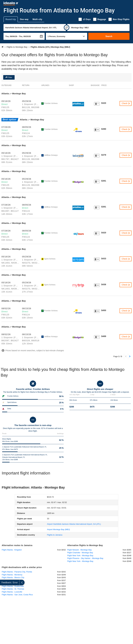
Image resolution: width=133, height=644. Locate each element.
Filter (10, 77)
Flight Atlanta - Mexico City (13, 577)
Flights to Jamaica (55, 535)
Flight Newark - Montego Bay (80, 550)
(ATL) (74, 524)
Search (109, 36)
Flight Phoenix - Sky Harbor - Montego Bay (85, 558)
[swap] (67, 28)
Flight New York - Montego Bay (80, 556)
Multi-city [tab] (37, 19)
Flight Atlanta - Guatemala (13, 586)
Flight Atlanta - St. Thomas (13, 589)
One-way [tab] (24, 19)
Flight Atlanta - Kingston (12, 550)
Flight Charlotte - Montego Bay (80, 553)
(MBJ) (58, 529)
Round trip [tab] (11, 19)
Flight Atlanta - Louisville (12, 592)
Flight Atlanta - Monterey (12, 575)
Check (126, 103)
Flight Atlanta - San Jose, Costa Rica (17, 595)
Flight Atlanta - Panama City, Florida (17, 572)
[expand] (3, 583)
